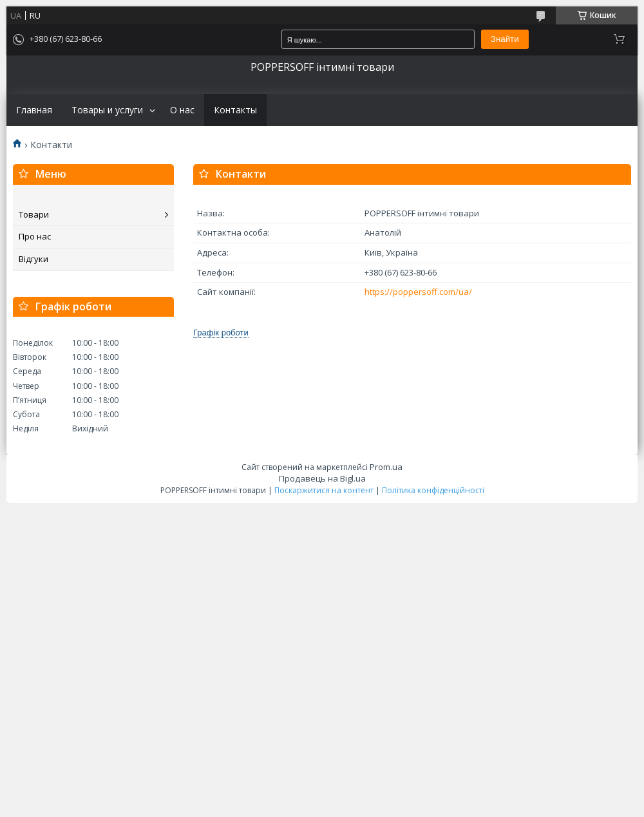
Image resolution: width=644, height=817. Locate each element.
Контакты (235, 110)
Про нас (35, 236)
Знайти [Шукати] (505, 39)
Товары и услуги (107, 110)
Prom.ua (386, 467)
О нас (182, 110)
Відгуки (33, 259)
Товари (34, 214)
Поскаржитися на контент (324, 490)
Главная (34, 110)
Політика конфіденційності (433, 490)
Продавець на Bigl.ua (322, 478)
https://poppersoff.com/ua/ (418, 292)
